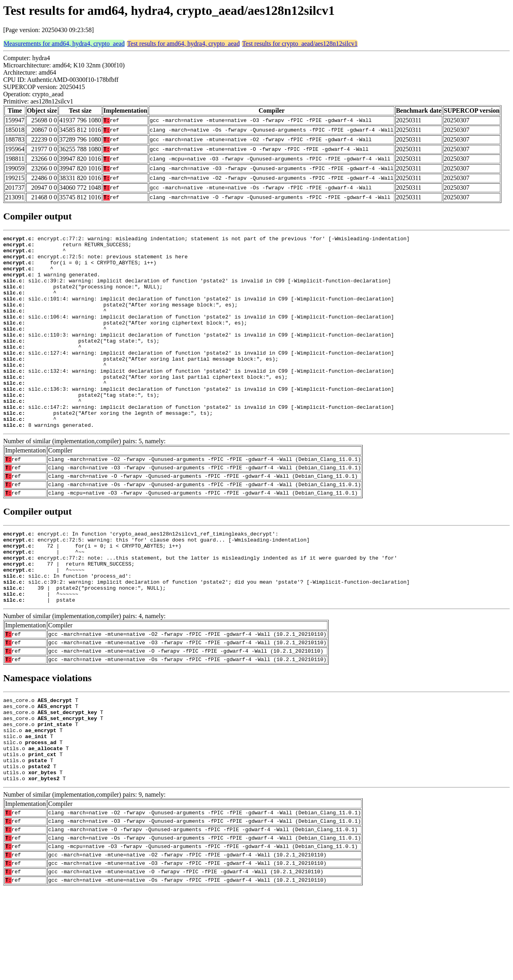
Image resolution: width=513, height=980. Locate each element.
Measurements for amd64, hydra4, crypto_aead (64, 44)
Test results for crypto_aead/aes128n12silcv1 (300, 44)
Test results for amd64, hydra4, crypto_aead (183, 44)
